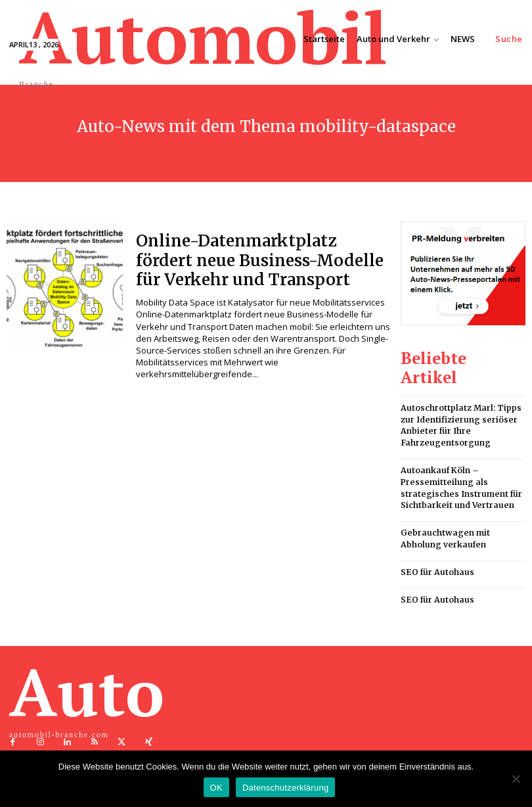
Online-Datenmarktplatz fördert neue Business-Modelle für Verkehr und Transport (263, 259)
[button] (509, 39)
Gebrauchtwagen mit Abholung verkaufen (444, 513)
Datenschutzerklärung (285, 788)
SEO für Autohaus (436, 545)
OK (216, 788)
